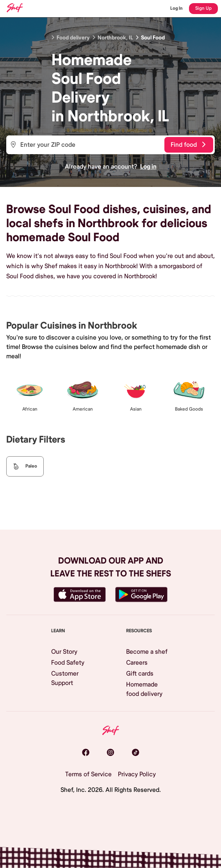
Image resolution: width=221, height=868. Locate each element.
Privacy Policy (137, 774)
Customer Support (65, 678)
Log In (176, 8)
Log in (148, 167)
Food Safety (68, 663)
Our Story (64, 652)
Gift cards (140, 674)
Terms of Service (88, 774)
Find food (188, 145)
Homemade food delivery (144, 689)
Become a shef (147, 652)
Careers (137, 663)
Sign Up (203, 8)
